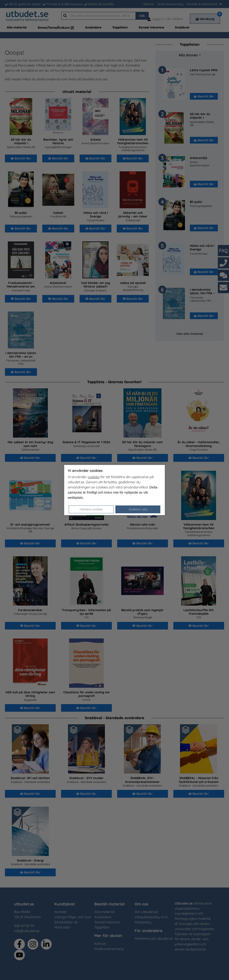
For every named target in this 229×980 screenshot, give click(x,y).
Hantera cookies (91, 509)
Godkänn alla (138, 509)
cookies (94, 477)
